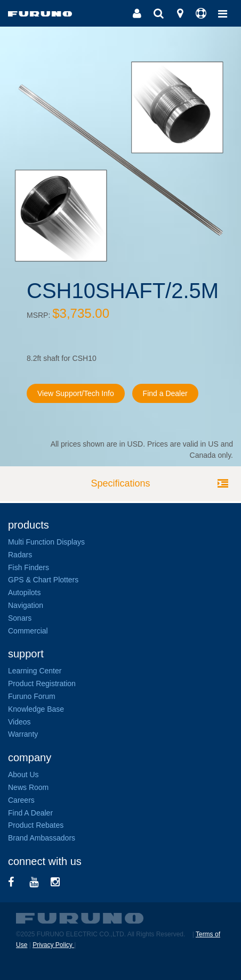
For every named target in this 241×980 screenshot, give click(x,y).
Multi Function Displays (46, 542)
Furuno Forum (32, 696)
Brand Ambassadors (42, 838)
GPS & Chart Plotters (43, 580)
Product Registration (42, 683)
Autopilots (24, 592)
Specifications (120, 483)
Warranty (23, 734)
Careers (21, 800)
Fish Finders (29, 567)
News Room (28, 787)
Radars (20, 555)
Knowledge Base (36, 709)
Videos (19, 722)
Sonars (20, 618)
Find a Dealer (165, 393)
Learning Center (35, 671)
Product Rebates (36, 825)
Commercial (28, 631)
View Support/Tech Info (76, 393)
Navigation (26, 605)
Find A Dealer (30, 813)
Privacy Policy (53, 945)
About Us (23, 775)
